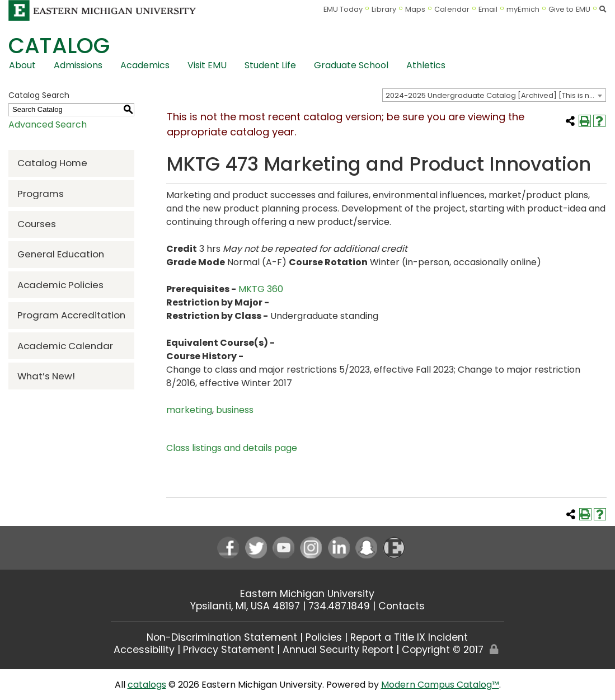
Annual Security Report (338, 650)
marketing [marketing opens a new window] (189, 410)
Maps (415, 9)
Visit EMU (207, 65)
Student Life (270, 65)
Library (384, 9)
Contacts (402, 606)
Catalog (59, 46)
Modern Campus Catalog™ (440, 685)
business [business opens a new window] (235, 410)
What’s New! (46, 376)
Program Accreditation (71, 315)
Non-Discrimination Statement (222, 637)
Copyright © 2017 (443, 650)
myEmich (523, 9)
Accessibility (144, 650)
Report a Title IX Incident (409, 637)
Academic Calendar (65, 346)
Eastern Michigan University (307, 594)
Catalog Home (52, 163)
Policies (324, 637)
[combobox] (494, 95)
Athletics (426, 65)
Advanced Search (48, 125)
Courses (37, 224)
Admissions (78, 65)
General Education (61, 254)
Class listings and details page (232, 448)
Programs (41, 194)
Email (488, 9)
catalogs (147, 685)
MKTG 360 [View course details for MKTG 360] (261, 289)
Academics (145, 65)
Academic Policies (60, 285)
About (22, 65)
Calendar (452, 9)
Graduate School (351, 65)
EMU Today (343, 9)
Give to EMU (569, 9)
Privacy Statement (229, 650)
